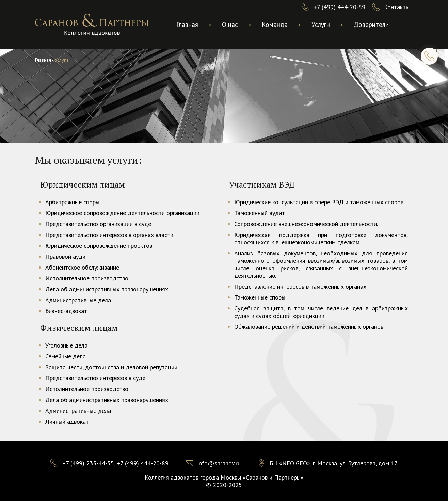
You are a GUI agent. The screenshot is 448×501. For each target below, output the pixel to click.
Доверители (371, 25)
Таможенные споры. (260, 297)
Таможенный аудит (260, 213)
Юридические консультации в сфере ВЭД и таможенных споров (319, 202)
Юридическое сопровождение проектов (99, 246)
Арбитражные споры (72, 202)
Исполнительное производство (87, 278)
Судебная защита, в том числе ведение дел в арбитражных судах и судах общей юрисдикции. (321, 312)
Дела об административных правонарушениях (107, 289)
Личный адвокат (67, 422)
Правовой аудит (67, 256)
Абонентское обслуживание (82, 267)
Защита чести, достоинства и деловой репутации (111, 367)
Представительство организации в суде (98, 224)
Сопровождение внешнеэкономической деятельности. (306, 224)
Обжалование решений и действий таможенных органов (309, 327)
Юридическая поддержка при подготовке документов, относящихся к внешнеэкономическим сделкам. (321, 238)
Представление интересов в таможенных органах (300, 286)
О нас (230, 25)
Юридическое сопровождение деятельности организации (122, 213)
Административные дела (78, 300)
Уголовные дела (66, 345)
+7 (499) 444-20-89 (339, 7)
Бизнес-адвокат (66, 311)
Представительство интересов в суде (95, 378)
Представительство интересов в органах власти (109, 235)
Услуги (321, 25)
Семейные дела (66, 356)
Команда (275, 25)
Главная (187, 25)
